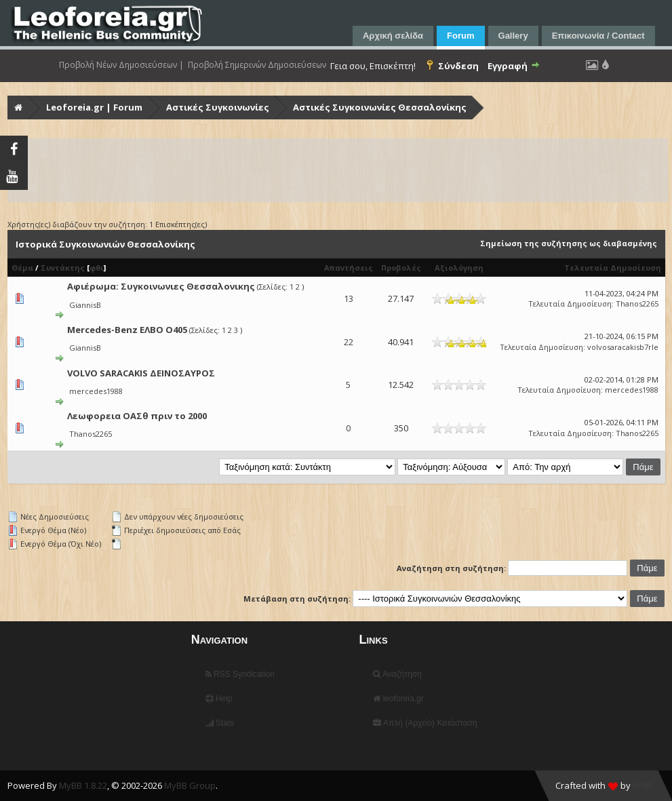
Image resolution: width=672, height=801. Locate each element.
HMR (642, 785)
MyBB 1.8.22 (83, 785)
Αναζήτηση (397, 674)
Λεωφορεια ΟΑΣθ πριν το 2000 (137, 416)
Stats (220, 723)
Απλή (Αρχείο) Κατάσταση (425, 723)
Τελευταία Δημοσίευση (613, 268)
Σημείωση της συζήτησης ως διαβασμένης (569, 243)
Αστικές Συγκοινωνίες (218, 107)
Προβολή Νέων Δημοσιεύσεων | (121, 65)
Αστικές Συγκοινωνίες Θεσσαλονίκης (380, 107)
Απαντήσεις (349, 268)
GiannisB (85, 305)
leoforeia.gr (398, 699)
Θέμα (22, 268)
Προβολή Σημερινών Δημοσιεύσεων (257, 65)
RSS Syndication (240, 674)
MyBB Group (190, 785)
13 (349, 298)
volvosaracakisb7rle (623, 347)
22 (349, 342)
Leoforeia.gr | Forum (94, 107)
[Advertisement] (338, 170)
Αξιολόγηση (459, 268)
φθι (97, 268)
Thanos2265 (637, 304)
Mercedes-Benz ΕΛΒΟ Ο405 (127, 330)
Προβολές (401, 268)
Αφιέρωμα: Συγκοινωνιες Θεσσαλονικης (161, 286)
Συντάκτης (63, 268)
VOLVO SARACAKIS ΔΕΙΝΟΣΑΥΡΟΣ (141, 373)
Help (219, 699)
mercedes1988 (96, 391)
